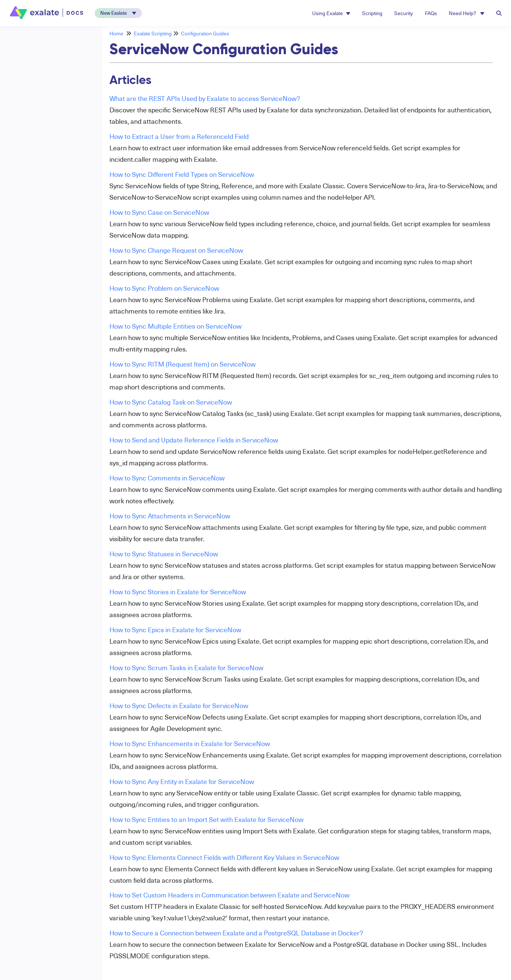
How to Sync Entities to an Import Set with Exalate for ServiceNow (206, 819)
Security (404, 13)
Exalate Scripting (153, 33)
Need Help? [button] (467, 13)
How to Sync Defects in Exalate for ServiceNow (179, 705)
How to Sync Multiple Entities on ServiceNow (176, 326)
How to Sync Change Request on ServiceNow (176, 250)
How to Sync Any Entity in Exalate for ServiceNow (182, 781)
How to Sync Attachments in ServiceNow (170, 516)
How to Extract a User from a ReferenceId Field (179, 136)
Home (116, 33)
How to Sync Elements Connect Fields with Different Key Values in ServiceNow (224, 857)
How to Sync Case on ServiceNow (159, 212)
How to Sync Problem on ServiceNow (164, 288)
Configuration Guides (205, 33)
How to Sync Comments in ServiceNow (167, 478)
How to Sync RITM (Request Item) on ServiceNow (183, 364)
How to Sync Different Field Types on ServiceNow (182, 174)
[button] (118, 13)
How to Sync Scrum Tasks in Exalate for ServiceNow (186, 667)
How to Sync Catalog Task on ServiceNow (171, 402)
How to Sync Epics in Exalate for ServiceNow (175, 629)
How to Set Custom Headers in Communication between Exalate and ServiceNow (230, 895)
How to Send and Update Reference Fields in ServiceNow (194, 440)
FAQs (431, 13)
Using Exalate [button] (331, 13)
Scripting (372, 13)
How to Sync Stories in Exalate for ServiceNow (178, 591)
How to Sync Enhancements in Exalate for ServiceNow (190, 743)
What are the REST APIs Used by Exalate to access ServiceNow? (205, 98)
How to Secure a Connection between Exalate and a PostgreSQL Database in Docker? (236, 933)
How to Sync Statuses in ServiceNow (164, 554)
